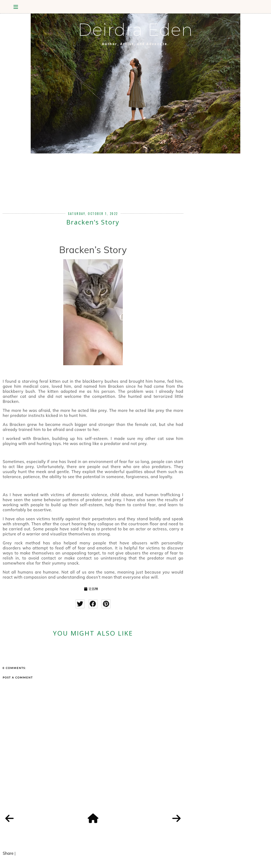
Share (8, 853)
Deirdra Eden (135, 30)
